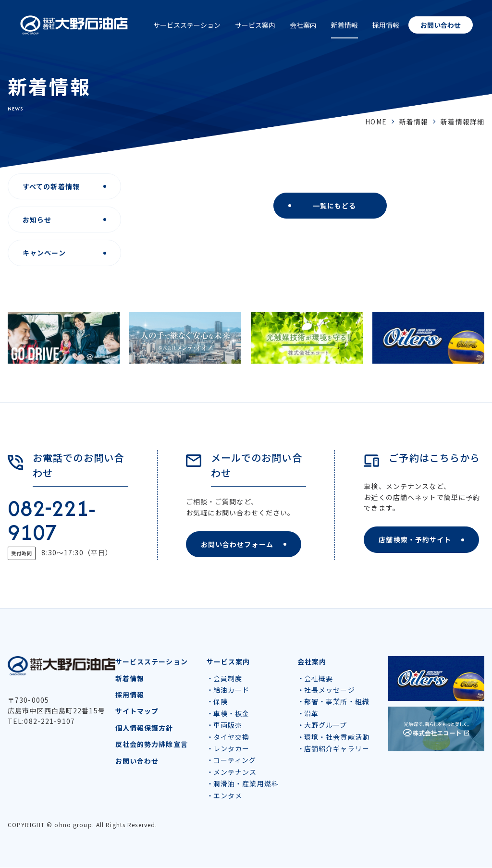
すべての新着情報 (51, 186)
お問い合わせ (441, 25)
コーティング (235, 760)
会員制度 (228, 679)
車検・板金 (232, 714)
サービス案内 (255, 25)
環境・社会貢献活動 (337, 737)
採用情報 (386, 25)
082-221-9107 (51, 520)
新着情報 (344, 25)
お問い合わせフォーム (237, 544)
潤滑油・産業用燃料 (246, 784)
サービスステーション (187, 25)
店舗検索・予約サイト (415, 539)
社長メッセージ (330, 690)
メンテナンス (235, 772)
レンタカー (232, 749)
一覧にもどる (335, 206)
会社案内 (303, 25)
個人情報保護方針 (144, 728)
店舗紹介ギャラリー (337, 749)
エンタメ (228, 795)
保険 (221, 702)
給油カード (232, 690)
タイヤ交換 (232, 737)
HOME (376, 122)
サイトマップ (137, 711)
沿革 (311, 714)
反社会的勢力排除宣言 (152, 745)
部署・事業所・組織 (337, 702)
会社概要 (319, 679)
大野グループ (326, 725)
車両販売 (228, 725)
